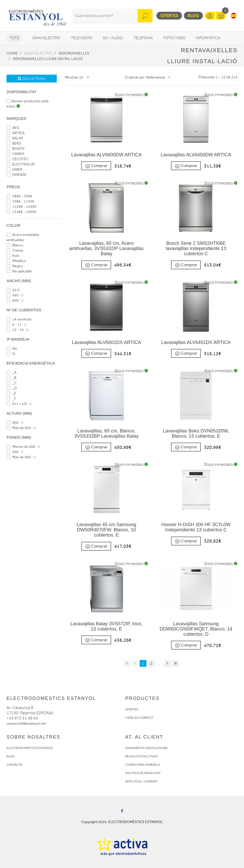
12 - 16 (15, 330)
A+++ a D (17, 404)
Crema (15, 250)
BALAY (15, 138)
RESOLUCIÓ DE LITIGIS (141, 756)
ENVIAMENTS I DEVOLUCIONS (146, 748)
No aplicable (19, 271)
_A (12, 373)
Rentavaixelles (74, 53)
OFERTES (132, 709)
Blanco (15, 245)
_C (12, 383)
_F (11, 399)
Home (12, 53)
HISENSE (17, 175)
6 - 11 (14, 325)
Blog (193, 16)
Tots (14, 38)
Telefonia (143, 38)
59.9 (13, 290)
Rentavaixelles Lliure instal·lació (48, 59)
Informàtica (208, 38)
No (12, 349)
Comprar (96, 166)
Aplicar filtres (32, 79)
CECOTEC (18, 159)
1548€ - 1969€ (21, 212)
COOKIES (151, 781)
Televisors (82, 38)
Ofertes (169, 16)
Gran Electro (46, 38)
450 (13, 295)
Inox (13, 256)
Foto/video (175, 38)
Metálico (16, 261)
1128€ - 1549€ (21, 207)
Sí (11, 354)
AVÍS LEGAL (134, 781)
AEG (13, 128)
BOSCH (15, 149)
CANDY (15, 154)
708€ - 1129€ (20, 201)
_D (12, 388)
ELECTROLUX (21, 164)
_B (11, 378)
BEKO (14, 143)
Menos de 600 (21, 447)
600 (13, 301)
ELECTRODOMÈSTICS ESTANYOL (30, 748)
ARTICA (16, 133)
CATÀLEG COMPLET (139, 718)
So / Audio (113, 38)
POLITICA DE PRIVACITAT (143, 773)
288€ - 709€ (19, 196)
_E (11, 393)
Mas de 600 (19, 428)
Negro (15, 266)
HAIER (14, 170)
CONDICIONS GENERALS (143, 765)
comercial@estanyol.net (26, 724)
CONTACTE (15, 765)
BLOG (11, 756)
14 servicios (19, 319)
